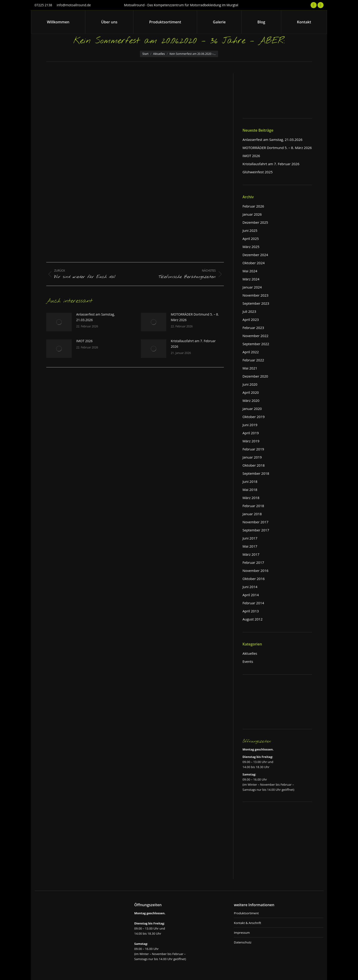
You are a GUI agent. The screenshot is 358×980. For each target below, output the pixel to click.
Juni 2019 (250, 425)
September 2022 (256, 344)
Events (248, 661)
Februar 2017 (253, 562)
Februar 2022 (253, 360)
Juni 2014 (250, 587)
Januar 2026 (252, 214)
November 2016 (256, 571)
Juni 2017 (250, 538)
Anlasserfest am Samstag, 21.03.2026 (96, 317)
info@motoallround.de (74, 5)
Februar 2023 (253, 328)
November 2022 (256, 336)
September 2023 (256, 303)
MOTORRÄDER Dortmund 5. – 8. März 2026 (195, 317)
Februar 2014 (253, 603)
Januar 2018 (252, 514)
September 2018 (256, 473)
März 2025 (251, 247)
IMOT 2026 (85, 341)
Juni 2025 (250, 230)
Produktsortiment (246, 913)
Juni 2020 (250, 384)
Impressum (242, 933)
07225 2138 (43, 5)
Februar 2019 (253, 449)
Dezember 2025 (255, 222)
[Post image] (59, 322)
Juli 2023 (249, 311)
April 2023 (251, 319)
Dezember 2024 (255, 255)
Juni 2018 (250, 481)
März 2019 (251, 441)
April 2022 (251, 352)
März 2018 (251, 498)
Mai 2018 (250, 490)
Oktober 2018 (254, 465)
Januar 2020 (252, 409)
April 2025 (251, 239)
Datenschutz (243, 942)
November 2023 (256, 295)
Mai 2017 (250, 546)
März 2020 (251, 400)
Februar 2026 (253, 206)
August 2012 (253, 619)
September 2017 (256, 530)
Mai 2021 (250, 368)
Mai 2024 (250, 271)
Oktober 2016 (254, 579)
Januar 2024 (252, 287)
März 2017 (251, 554)
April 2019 (251, 433)
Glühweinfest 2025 (258, 172)
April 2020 (251, 392)
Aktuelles (250, 653)
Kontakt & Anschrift (247, 923)
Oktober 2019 (254, 417)
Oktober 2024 (254, 263)
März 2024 (251, 279)
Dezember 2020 (255, 376)
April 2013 (251, 611)
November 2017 (256, 522)
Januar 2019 (252, 457)
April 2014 (251, 595)
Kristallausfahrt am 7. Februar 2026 (193, 344)
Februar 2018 (253, 506)
